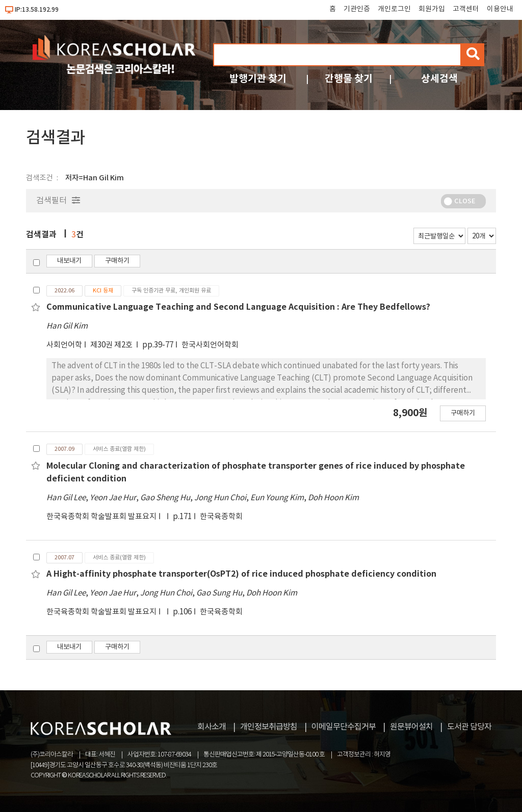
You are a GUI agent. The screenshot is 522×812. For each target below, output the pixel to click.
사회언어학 (64, 345)
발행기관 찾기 (258, 79)
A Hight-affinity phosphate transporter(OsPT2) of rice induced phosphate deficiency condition (241, 574)
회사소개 (212, 727)
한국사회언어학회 (210, 345)
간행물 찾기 (349, 79)
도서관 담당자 (469, 727)
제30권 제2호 (112, 345)
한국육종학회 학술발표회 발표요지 (101, 517)
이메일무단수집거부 (344, 727)
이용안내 (500, 9)
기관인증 (357, 9)
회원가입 (432, 9)
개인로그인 (394, 9)
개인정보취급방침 (269, 727)
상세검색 (439, 79)
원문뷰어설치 (411, 727)
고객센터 (466, 9)
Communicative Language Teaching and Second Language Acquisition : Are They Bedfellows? (238, 307)
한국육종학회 (221, 517)
